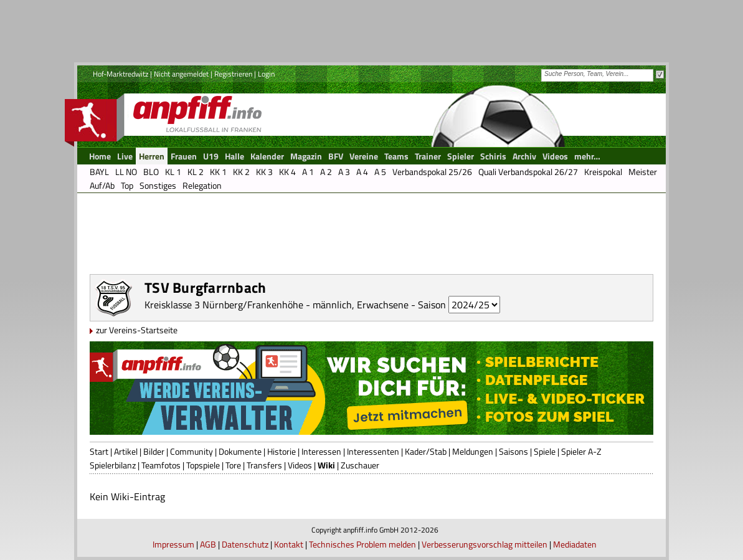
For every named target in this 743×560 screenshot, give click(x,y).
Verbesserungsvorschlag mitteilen (485, 544)
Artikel (126, 451)
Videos (300, 465)
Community (192, 451)
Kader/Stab (426, 451)
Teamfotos (161, 465)
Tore (233, 465)
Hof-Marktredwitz (121, 74)
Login (266, 74)
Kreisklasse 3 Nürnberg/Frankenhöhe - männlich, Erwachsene (277, 305)
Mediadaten (575, 544)
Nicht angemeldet (181, 74)
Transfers (264, 465)
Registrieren (233, 74)
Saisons (513, 451)
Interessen (321, 451)
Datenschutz (245, 544)
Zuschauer (360, 465)
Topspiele (203, 465)
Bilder (154, 451)
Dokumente (240, 451)
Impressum (173, 544)
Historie (282, 451)
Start (99, 451)
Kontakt (289, 544)
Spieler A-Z (581, 451)
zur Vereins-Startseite (137, 330)
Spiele (545, 451)
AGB (208, 544)
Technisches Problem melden (362, 544)
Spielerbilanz (113, 465)
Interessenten (373, 451)
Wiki (326, 465)
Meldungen (473, 451)
